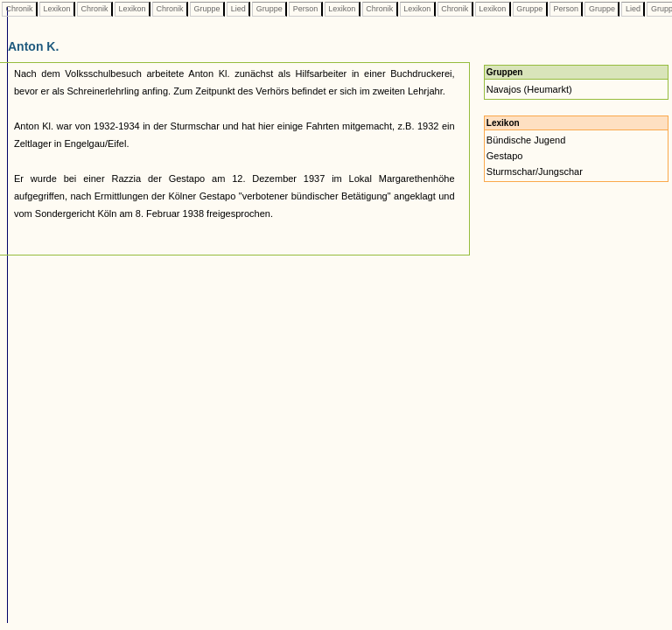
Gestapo (505, 156)
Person (305, 9)
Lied (238, 9)
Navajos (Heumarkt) (529, 89)
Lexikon (57, 9)
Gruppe (207, 9)
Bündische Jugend (526, 140)
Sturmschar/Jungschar (535, 171)
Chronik (19, 9)
